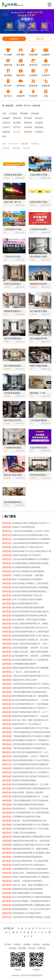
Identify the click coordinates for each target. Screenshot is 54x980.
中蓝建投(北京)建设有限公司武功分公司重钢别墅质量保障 (32, 845)
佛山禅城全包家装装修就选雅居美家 (28, 607)
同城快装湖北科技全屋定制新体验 (27, 889)
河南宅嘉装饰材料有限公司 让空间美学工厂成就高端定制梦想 (32, 772)
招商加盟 (35, 113)
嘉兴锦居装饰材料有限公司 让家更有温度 (31, 632)
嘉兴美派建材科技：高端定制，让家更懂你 (31, 656)
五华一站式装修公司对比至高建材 (27, 599)
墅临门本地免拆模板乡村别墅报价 (27, 579)
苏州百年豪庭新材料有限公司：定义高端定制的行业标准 (32, 784)
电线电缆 (35, 144)
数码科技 (28, 123)
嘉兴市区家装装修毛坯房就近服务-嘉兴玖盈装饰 (32, 611)
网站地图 (22, 948)
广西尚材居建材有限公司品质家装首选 (29, 692)
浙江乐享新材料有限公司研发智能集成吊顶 (31, 788)
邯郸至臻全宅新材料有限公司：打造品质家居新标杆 (32, 716)
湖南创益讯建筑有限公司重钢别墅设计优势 (31, 837)
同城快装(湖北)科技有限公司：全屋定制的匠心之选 (32, 841)
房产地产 (17, 127)
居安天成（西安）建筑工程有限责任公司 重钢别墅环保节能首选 (32, 720)
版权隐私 (46, 944)
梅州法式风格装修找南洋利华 (25, 603)
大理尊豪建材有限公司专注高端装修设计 (30, 869)
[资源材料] (7, 575)
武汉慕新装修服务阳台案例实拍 (26, 567)
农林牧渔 (28, 127)
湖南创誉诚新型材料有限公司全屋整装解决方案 (32, 668)
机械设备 (6, 132)
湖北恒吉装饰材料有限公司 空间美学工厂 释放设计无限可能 (32, 708)
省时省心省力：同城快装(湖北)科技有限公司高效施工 (32, 873)
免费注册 (40, 39)
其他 (4, 136)
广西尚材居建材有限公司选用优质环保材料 (31, 732)
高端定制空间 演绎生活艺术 (24, 680)
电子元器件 (13, 144)
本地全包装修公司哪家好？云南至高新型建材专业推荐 (32, 583)
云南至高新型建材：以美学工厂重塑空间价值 (32, 756)
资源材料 (28, 132)
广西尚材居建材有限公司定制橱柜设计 (29, 748)
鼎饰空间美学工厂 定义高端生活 (26, 724)
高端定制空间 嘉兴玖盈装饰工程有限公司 (31, 776)
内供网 (19, 106)
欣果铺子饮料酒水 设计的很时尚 (26, 555)
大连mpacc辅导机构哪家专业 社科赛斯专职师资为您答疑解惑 (32, 559)
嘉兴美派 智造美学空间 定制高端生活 (29, 865)
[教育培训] (7, 523)
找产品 (27, 106)
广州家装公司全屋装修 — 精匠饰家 (28, 575)
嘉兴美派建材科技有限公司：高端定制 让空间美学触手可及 (32, 740)
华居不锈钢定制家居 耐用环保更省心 (29, 805)
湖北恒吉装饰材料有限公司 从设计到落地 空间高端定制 (32, 760)
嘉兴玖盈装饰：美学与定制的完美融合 (29, 620)
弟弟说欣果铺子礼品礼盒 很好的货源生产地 (32, 551)
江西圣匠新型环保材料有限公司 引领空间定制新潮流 (32, 684)
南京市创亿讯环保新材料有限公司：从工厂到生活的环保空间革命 (32, 752)
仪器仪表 (27, 148)
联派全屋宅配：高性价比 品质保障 (28, 792)
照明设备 (16, 148)
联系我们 (18, 944)
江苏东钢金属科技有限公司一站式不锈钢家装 (32, 829)
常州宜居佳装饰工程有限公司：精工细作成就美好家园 (32, 640)
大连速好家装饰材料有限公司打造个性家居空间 (32, 728)
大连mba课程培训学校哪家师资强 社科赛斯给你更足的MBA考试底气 (32, 543)
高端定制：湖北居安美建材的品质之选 (29, 821)
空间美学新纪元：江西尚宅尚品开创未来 (30, 809)
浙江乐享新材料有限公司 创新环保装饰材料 (32, 897)
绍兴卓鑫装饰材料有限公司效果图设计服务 (31, 853)
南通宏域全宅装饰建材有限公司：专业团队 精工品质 (32, 796)
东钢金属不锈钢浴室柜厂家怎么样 (27, 595)
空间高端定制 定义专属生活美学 (26, 913)
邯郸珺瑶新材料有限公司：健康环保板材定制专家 (32, 849)
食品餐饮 (17, 123)
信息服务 (39, 123)
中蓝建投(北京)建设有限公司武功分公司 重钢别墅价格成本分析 (32, 628)
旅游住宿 (39, 118)
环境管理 (39, 132)
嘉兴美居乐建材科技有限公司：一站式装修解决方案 (32, 700)
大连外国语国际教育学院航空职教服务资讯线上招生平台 (32, 764)
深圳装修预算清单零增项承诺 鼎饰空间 (30, 616)
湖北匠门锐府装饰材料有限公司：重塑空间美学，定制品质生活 (32, 624)
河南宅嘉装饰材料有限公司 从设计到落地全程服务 (32, 688)
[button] (22, 28)
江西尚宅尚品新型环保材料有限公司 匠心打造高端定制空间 (32, 676)
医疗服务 (28, 118)
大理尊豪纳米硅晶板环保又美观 (26, 817)
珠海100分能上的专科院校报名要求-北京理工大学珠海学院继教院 (32, 535)
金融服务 (6, 118)
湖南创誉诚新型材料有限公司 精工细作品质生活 (32, 636)
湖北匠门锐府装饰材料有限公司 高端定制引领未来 (32, 877)
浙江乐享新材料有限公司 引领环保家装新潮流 (32, 813)
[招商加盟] (7, 527)
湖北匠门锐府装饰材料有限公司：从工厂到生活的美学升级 (32, 712)
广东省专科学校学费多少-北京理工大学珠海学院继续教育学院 (32, 531)
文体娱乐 (6, 127)
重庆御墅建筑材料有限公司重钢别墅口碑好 (31, 905)
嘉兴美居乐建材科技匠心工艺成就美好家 (30, 660)
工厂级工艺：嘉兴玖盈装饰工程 (26, 672)
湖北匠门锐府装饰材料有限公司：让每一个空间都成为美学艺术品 (32, 644)
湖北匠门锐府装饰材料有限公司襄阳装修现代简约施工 (32, 587)
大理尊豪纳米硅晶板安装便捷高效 (27, 857)
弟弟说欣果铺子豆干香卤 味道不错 (28, 547)
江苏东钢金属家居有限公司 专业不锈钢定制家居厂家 (32, 825)
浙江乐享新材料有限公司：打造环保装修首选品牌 (32, 704)
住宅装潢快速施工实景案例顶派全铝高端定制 (32, 563)
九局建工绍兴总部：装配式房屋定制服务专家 (32, 652)
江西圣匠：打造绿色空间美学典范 (27, 881)
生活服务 (13, 113)
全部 (4, 113)
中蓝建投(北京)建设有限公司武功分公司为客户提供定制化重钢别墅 (32, 768)
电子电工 (17, 132)
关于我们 (8, 944)
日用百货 (6, 123)
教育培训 (17, 118)
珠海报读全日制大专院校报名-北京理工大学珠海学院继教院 (32, 523)
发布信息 (14, 39)
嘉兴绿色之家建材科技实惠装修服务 (28, 571)
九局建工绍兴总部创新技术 (24, 833)
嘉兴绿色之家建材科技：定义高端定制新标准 (32, 861)
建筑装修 (39, 127)
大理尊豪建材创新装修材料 (24, 664)
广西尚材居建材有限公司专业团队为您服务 (31, 736)
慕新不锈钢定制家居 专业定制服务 (28, 893)
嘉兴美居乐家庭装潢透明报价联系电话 (29, 591)
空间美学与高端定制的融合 (24, 780)
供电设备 (6, 148)
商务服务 (24, 113)
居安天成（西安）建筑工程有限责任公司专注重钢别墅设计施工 (32, 885)
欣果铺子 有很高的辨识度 (23, 527)
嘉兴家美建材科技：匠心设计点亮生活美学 (31, 909)
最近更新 (13, 948)
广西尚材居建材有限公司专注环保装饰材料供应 (32, 800)
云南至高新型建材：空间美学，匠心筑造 (30, 648)
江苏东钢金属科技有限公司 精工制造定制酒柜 (32, 744)
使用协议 (37, 944)
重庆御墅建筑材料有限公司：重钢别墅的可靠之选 (32, 696)
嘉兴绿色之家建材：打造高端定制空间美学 (31, 901)
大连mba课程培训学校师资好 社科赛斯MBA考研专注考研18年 (32, 539)
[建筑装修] (7, 563)
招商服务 (27, 944)
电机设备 (36, 106)
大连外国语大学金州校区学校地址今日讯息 (31, 917)
